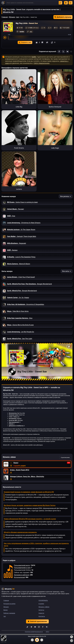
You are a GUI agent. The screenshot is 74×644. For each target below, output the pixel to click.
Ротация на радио (9, 604)
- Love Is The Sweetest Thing (21, 257)
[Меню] (71, 3)
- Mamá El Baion (19, 264)
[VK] (47, 627)
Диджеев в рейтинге (22, 575)
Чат (5, 616)
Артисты (41, 610)
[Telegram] (31, 627)
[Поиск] (34, 3)
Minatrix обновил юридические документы (20, 532)
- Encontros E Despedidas (26, 304)
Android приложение (37, 621)
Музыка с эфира (44, 607)
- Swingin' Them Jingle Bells (22, 236)
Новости (41, 613)
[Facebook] (43, 627)
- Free (11, 216)
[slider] (39, 38)
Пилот (16, 463)
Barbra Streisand (55, 107)
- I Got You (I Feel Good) (21, 277)
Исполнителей (19, 577)
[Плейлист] (72, 641)
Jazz (18, 17)
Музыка (12, 17)
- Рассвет (16, 209)
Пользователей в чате (22, 568)
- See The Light (20, 339)
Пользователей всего (22, 565)
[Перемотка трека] (42, 473)
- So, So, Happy (18, 297)
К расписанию (65, 457)
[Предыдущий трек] (32, 640)
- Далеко (12, 250)
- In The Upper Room (21, 230)
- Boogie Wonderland (29, 284)
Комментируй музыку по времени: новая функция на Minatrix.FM (29, 492)
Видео (6, 610)
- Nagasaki (17, 243)
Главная (5, 17)
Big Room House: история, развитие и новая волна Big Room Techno (30, 505)
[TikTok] (27, 627)
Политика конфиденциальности (34, 632)
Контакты (42, 616)
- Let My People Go (21, 332)
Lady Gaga (55, 148)
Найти (60, 3)
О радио (41, 604)
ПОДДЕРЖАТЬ (43, 600)
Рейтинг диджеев (9, 613)
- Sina (20, 318)
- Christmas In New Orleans (24, 223)
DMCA (47, 632)
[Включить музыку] (37, 640)
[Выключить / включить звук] (72, 637)
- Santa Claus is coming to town (22, 202)
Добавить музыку (63, 17)
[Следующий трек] (42, 640)
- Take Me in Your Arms (18, 311)
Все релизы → (66, 196)
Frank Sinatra (19, 148)
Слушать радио (20, 466)
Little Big (19, 107)
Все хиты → (67, 271)
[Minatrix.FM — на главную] (3, 3)
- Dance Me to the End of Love (20, 325)
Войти (66, 3)
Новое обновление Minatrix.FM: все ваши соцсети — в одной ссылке (30, 519)
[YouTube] (35, 627)
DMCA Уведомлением (42, 63)
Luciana (19, 189)
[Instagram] (39, 627)
